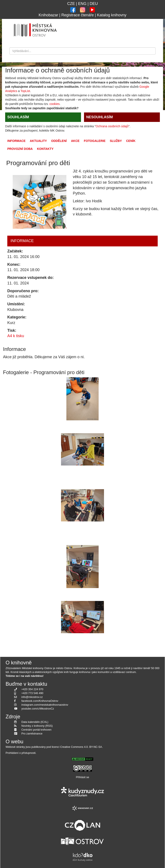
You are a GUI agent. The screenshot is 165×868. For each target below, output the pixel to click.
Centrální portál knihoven (37, 730)
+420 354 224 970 (32, 689)
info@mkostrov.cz (32, 697)
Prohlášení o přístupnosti (21, 753)
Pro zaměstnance (32, 734)
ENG (82, 4)
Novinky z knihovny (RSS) (37, 726)
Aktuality (38, 141)
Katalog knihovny (112, 15)
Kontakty (45, 149)
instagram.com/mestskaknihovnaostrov (45, 705)
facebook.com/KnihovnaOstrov (40, 701)
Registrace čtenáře (77, 15)
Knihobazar (48, 15)
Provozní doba (20, 149)
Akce (75, 141)
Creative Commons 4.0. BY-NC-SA (81, 747)
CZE (71, 4)
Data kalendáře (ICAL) (35, 722)
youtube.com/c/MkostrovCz (38, 709)
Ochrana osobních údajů (112, 126)
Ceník (131, 141)
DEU (94, 4)
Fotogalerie (95, 141)
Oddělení (59, 141)
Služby (116, 141)
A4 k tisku (16, 336)
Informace (16, 141)
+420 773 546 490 (32, 693)
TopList (25, 91)
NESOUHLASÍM (99, 117)
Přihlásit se (82, 777)
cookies (54, 104)
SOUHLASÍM (18, 117)
